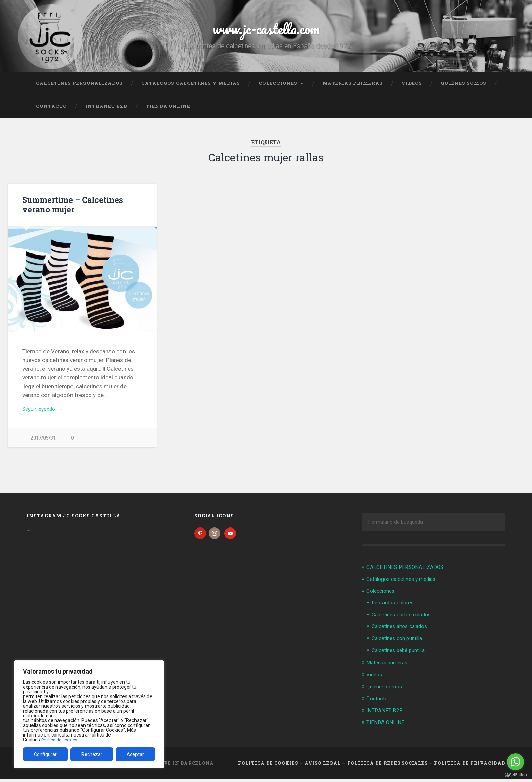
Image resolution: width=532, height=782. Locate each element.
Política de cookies (61, 740)
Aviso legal (323, 766)
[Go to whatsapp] (516, 762)
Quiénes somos (464, 87)
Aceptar (135, 754)
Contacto (51, 110)
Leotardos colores (395, 608)
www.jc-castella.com (266, 31)
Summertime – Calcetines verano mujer (72, 209)
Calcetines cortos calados (405, 620)
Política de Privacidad (470, 766)
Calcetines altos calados (403, 631)
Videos (412, 87)
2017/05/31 (43, 444)
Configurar (45, 754)
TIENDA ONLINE (168, 110)
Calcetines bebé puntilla (402, 655)
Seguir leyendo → (45, 414)
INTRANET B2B (106, 110)
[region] (89, 714)
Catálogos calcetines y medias (191, 87)
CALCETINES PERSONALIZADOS (79, 87)
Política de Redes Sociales (387, 766)
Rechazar (92, 754)
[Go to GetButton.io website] (516, 775)
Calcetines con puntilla (400, 643)
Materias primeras (353, 87)
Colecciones (278, 87)
